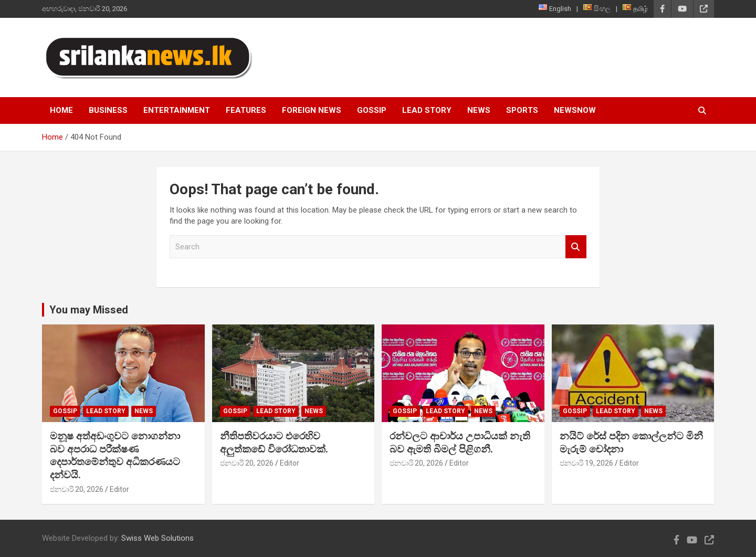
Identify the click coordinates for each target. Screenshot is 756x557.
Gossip (372, 110)
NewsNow (575, 110)
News (479, 110)
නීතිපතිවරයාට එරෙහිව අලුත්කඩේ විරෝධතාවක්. (274, 443)
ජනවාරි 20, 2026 (77, 489)
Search (576, 247)
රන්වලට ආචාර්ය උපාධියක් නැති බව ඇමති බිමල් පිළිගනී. (460, 443)
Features (246, 110)
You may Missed (89, 310)
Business (108, 110)
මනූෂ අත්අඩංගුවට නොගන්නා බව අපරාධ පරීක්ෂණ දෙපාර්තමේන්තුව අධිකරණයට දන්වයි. (115, 455)
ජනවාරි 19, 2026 (586, 463)
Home (61, 110)
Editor (119, 489)
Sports (522, 110)
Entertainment (177, 110)
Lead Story (427, 110)
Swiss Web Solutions (157, 538)
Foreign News (312, 110)
